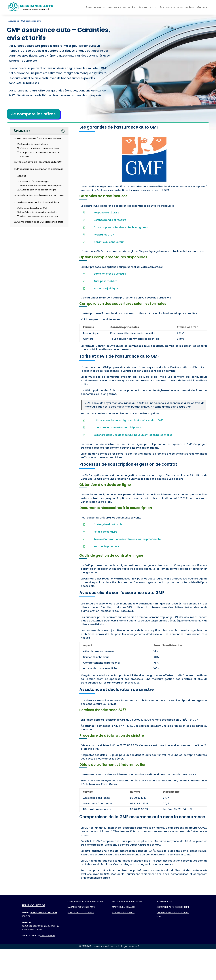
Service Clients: (31, 936)
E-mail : (26, 913)
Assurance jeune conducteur (177, 7)
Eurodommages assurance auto (85, 901)
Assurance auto (95, 7)
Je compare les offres (33, 114)
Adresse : (27, 922)
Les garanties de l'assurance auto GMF (39, 138)
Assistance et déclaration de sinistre (38, 202)
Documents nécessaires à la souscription (41, 186)
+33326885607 (47, 936)
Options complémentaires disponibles (40, 148)
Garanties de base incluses (34, 144)
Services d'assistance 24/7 (34, 208)
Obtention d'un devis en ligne (35, 181)
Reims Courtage (33, 905)
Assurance (14, 21)
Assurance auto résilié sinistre (173, 907)
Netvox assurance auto (81, 913)
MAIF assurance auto (123, 907)
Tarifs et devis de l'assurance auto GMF (40, 162)
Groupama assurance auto (127, 901)
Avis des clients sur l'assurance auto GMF (41, 195)
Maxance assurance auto (81, 907)
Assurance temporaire (122, 7)
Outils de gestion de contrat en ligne (38, 190)
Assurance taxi (147, 7)
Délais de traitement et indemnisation (39, 216)
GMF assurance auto (123, 913)
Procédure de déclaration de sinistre (39, 212)
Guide (201, 7)
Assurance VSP (165, 901)
